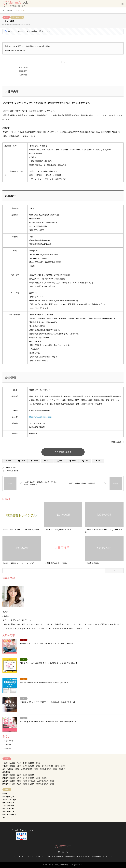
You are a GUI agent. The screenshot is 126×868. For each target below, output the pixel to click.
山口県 (13, 763)
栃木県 (32, 784)
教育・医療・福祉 (8, 809)
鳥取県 (38, 763)
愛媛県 (19, 775)
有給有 (16, 471)
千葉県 (13, 784)
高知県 (32, 775)
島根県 (25, 763)
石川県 (44, 766)
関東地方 (5, 784)
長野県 (57, 766)
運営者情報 (59, 856)
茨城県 (52, 784)
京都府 (19, 781)
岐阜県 (6, 17)
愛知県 (32, 766)
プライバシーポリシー (37, 856)
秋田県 (38, 778)
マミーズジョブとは (21, 856)
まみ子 (13, 468)
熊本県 (42, 769)
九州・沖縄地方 (8, 769)
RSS (67, 852)
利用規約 (68, 856)
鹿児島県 (62, 769)
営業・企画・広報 (8, 803)
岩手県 (25, 778)
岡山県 (19, 763)
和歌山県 (32, 781)
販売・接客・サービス (10, 815)
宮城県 (13, 778)
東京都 (25, 784)
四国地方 (5, 775)
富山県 (13, 766)
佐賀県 (17, 769)
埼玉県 (19, 784)
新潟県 (38, 766)
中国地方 (5, 763)
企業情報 (23, 75)
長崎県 (55, 769)
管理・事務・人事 (17, 17)
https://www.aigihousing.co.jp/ (41, 417)
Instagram (59, 852)
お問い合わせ (97, 856)
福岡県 (49, 769)
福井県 (51, 766)
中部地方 (5, 766)
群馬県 (46, 784)
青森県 (44, 778)
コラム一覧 (50, 856)
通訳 (4, 818)
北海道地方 (6, 772)
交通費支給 (9, 471)
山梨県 (19, 766)
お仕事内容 (24, 67)
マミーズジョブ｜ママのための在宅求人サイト (58, 865)
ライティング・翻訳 (9, 800)
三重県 (13, 781)
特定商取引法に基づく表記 (81, 856)
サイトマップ (107, 856)
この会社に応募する (63, 452)
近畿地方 (5, 781)
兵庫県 (25, 781)
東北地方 (5, 778)
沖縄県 (36, 769)
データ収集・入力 (8, 797)
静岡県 (63, 766)
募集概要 (23, 71)
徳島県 (13, 775)
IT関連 (5, 794)
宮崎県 (30, 769)
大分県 (23, 769)
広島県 (32, 763)
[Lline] (47, 461)
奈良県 (46, 781)
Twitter (63, 852)
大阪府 (39, 781)
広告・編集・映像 (8, 806)
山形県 (19, 778)
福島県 (32, 778)
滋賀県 (52, 781)
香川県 (25, 775)
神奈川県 (39, 784)
